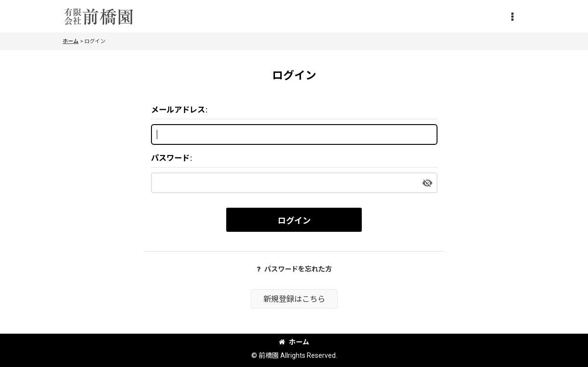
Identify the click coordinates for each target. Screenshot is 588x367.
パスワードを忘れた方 (294, 269)
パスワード (170, 158)
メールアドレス (178, 110)
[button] (512, 17)
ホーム (294, 342)
